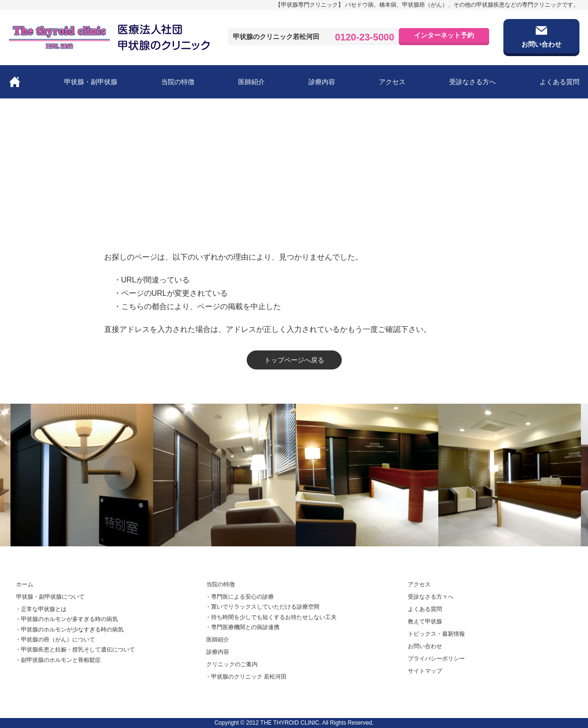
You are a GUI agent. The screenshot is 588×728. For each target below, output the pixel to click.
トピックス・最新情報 (435, 634)
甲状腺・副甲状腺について (50, 597)
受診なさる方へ (472, 82)
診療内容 (322, 82)
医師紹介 (251, 82)
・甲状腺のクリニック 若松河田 (246, 677)
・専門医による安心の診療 (240, 597)
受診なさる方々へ (431, 597)
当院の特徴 (178, 82)
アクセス (392, 82)
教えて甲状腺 (425, 621)
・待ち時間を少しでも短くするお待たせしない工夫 (271, 617)
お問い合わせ (425, 646)
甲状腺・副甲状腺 (91, 82)
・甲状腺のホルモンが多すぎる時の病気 (67, 620)
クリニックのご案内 (232, 664)
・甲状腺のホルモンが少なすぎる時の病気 (69, 630)
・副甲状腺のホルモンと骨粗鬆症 (58, 660)
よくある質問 (559, 82)
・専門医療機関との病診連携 (242, 627)
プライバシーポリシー (436, 659)
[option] (90, 475)
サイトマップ (425, 671)
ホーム (18, 207)
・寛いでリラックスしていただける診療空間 (262, 607)
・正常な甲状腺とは (41, 609)
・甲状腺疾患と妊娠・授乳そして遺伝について (75, 650)
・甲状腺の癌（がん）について (55, 640)
